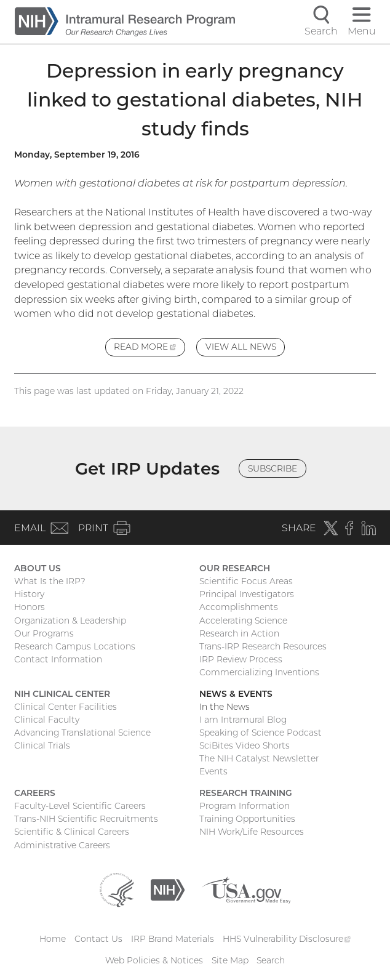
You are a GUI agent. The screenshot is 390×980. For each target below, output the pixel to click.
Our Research (235, 568)
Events (213, 771)
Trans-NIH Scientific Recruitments (86, 819)
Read (149, 348)
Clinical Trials (42, 745)
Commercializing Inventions (259, 672)
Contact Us (98, 939)
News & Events (236, 694)
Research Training (246, 793)
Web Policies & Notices (154, 960)
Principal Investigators (247, 594)
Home (53, 939)
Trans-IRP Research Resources (263, 646)
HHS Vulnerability (287, 939)
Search (271, 960)
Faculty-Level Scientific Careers (80, 806)
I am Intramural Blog (243, 720)
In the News (225, 707)
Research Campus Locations (75, 646)
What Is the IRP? (50, 581)
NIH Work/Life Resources (252, 832)
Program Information (245, 806)
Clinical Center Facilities (66, 707)
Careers (35, 793)
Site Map (230, 960)
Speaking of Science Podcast (261, 733)
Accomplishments (239, 607)
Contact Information (58, 659)
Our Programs (44, 633)
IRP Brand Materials (173, 939)
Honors (30, 607)
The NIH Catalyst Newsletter (259, 758)
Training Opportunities (247, 819)
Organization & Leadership (70, 621)
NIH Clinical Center (62, 694)
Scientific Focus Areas (246, 581)
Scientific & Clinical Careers (72, 832)
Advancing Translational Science (82, 733)
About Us (38, 568)
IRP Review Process (241, 659)
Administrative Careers (62, 845)
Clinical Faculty (47, 720)
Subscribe (273, 468)
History (29, 594)
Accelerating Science (243, 621)
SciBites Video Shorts (245, 745)
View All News (241, 347)
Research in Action (239, 633)
